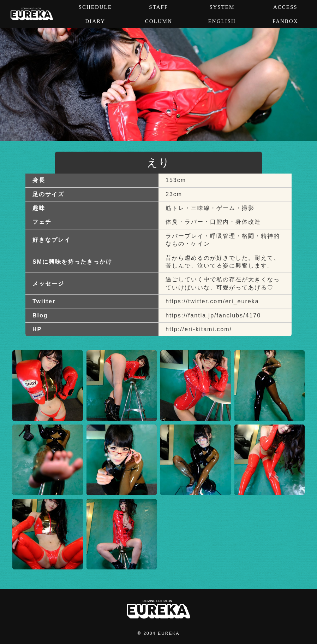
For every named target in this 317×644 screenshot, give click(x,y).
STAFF (158, 7)
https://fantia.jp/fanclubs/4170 (213, 315)
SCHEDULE (95, 7)
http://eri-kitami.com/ (199, 329)
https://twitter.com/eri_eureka (212, 301)
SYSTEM (222, 7)
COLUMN (159, 21)
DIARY (95, 21)
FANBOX (285, 21)
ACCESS (285, 7)
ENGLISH (222, 21)
